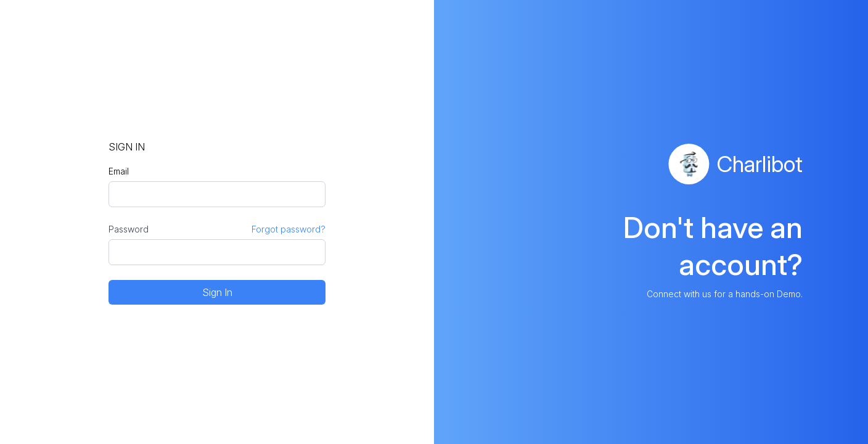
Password (129, 229)
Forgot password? (289, 229)
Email (119, 171)
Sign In (217, 292)
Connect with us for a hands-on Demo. (725, 294)
